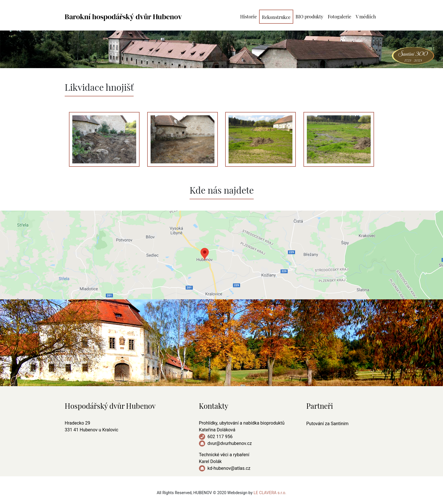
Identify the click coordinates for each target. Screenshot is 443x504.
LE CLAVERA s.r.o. (270, 493)
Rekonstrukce (276, 17)
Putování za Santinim (327, 424)
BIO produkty (309, 16)
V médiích (366, 16)
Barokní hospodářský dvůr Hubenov (123, 17)
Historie (248, 16)
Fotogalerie (339, 16)
